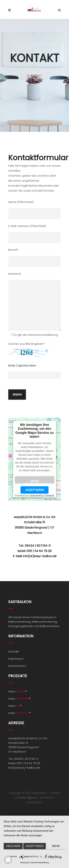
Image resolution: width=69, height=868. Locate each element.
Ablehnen (13, 846)
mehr (56, 846)
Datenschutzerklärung (40, 863)
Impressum (16, 659)
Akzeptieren (35, 490)
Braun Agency (28, 798)
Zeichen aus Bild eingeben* (26, 344)
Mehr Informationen (35, 481)
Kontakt (14, 651)
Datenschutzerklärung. (43, 335)
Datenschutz (17, 666)
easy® (17, 691)
